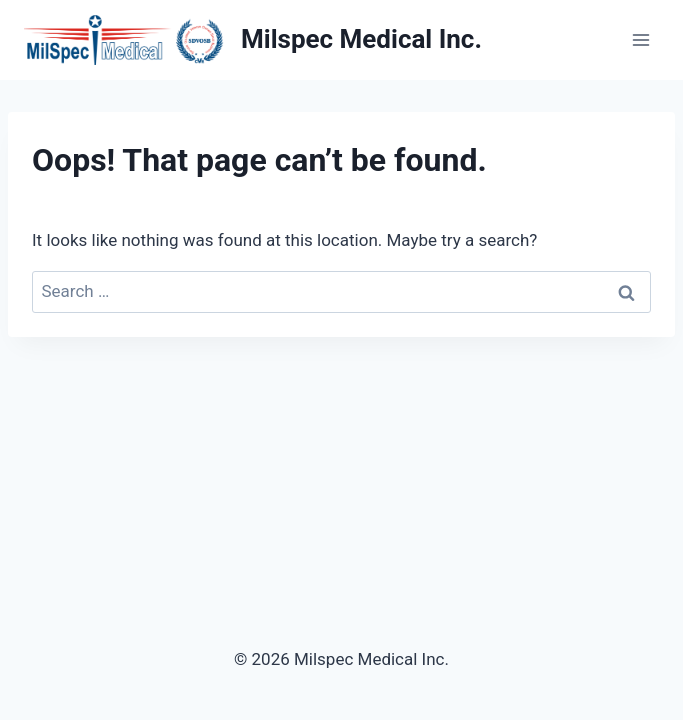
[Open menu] (640, 39)
